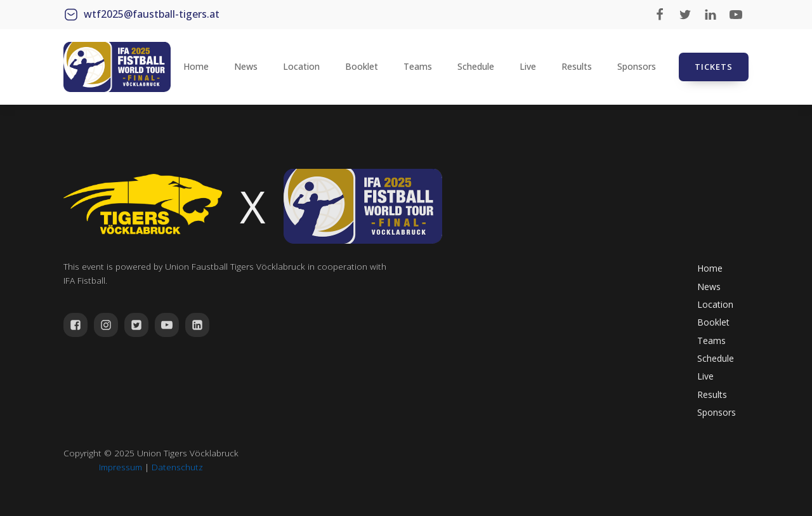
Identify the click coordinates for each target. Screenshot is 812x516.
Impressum (121, 467)
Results (577, 66)
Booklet (362, 66)
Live (528, 66)
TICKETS (714, 67)
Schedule (476, 66)
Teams (418, 66)
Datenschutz (177, 467)
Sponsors (637, 66)
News (246, 66)
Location (301, 66)
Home (196, 66)
